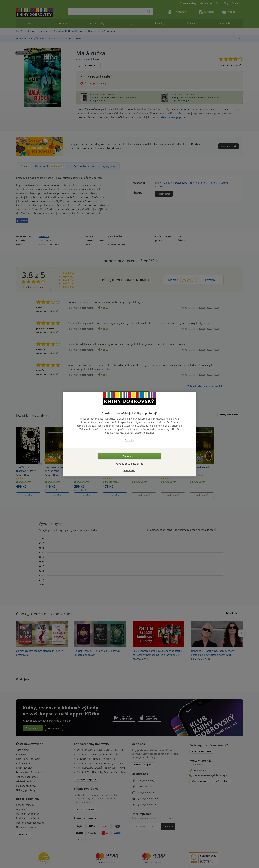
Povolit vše (129, 456)
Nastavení (130, 470)
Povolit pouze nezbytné (129, 464)
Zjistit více (129, 440)
